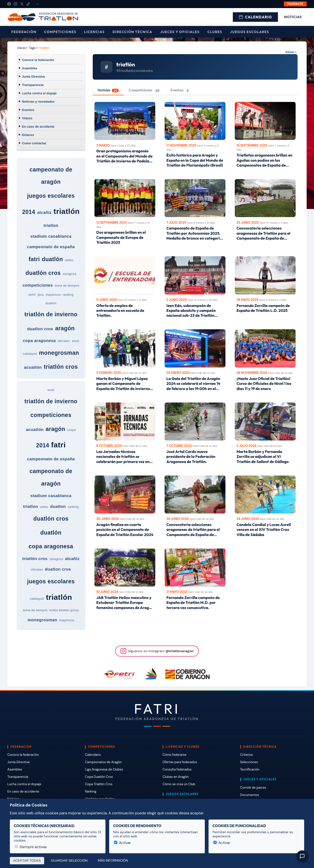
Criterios (247, 755)
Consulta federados (177, 769)
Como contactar (34, 143)
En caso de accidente (38, 127)
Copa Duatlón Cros (99, 777)
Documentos (250, 795)
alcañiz (44, 213)
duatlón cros (43, 273)
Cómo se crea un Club (179, 784)
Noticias (293, 17)
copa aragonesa (39, 341)
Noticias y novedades (38, 102)
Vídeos (27, 118)
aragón (65, 328)
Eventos (28, 110)
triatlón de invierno (51, 314)
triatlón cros (61, 367)
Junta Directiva (33, 77)
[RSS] (38, 4)
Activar (123, 843)
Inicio (21, 48)
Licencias (94, 32)
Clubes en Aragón (176, 777)
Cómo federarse (175, 755)
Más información (113, 861)
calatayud (30, 354)
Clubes (215, 32)
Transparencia (33, 85)
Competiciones (60, 32)
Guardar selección (69, 861)
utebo (69, 260)
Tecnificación (250, 769)
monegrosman (59, 353)
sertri (32, 295)
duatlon (51, 303)
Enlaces (28, 135)
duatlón (52, 259)
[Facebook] (9, 4)
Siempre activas (31, 847)
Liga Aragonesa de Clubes (104, 769)
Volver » (291, 52)
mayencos (53, 295)
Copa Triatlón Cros (99, 784)
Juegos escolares (250, 32)
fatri (34, 259)
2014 (29, 212)
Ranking (91, 791)
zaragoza (69, 274)
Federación (24, 32)
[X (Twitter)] (22, 4)
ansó (75, 341)
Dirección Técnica (132, 32)
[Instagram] (15, 4)
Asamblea (30, 68)
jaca (41, 295)
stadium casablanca (51, 236)
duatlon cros (40, 329)
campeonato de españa (51, 247)
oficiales (64, 341)
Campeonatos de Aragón (103, 762)
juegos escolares (51, 196)
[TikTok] (28, 4)
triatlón (66, 211)
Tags (32, 48)
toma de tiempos (67, 286)
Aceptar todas (27, 861)
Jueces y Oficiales (180, 32)
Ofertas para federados (180, 762)
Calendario (255, 17)
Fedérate (295, 4)
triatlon (51, 226)
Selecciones (249, 762)
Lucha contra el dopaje (39, 93)
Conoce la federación (38, 60)
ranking (68, 295)
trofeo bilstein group (64, 610)
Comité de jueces (253, 788)
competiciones (38, 285)
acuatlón (33, 367)
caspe (72, 430)
